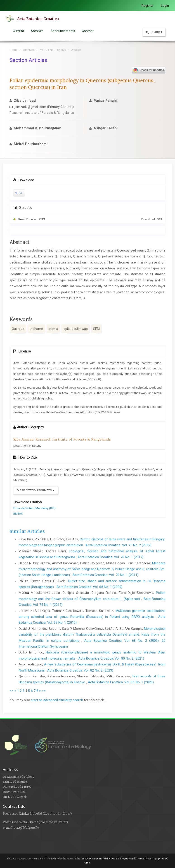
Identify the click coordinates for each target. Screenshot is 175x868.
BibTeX (18, 514)
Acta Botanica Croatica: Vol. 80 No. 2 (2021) (111, 658)
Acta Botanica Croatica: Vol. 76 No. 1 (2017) (110, 557)
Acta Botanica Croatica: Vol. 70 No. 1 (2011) (105, 575)
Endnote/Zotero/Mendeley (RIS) (34, 508)
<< (12, 691)
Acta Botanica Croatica (38, 19)
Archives (37, 31)
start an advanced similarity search (57, 700)
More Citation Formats (36, 490)
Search (154, 32)
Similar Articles (27, 531)
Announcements (63, 31)
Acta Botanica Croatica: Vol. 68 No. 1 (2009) (89, 587)
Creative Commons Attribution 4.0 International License (112, 859)
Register (148, 6)
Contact (88, 31)
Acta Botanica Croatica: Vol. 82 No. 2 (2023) (80, 670)
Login (165, 6)
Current (18, 31)
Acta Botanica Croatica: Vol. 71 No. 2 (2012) (118, 545)
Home (13, 50)
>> (44, 691)
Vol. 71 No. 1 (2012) (53, 50)
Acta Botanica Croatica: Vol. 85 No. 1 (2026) (121, 682)
